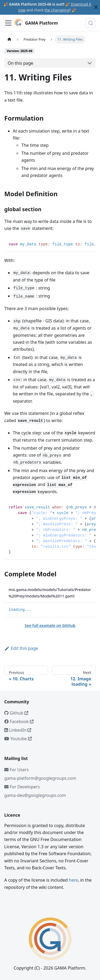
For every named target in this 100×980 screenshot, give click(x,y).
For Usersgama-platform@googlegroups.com (40, 774)
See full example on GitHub (50, 625)
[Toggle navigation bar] (8, 23)
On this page (21, 63)
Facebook (19, 722)
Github (16, 713)
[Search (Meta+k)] (91, 23)
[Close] (96, 7)
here (73, 880)
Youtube (18, 739)
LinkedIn (18, 730)
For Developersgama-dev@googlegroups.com (35, 791)
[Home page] (9, 39)
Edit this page (21, 648)
